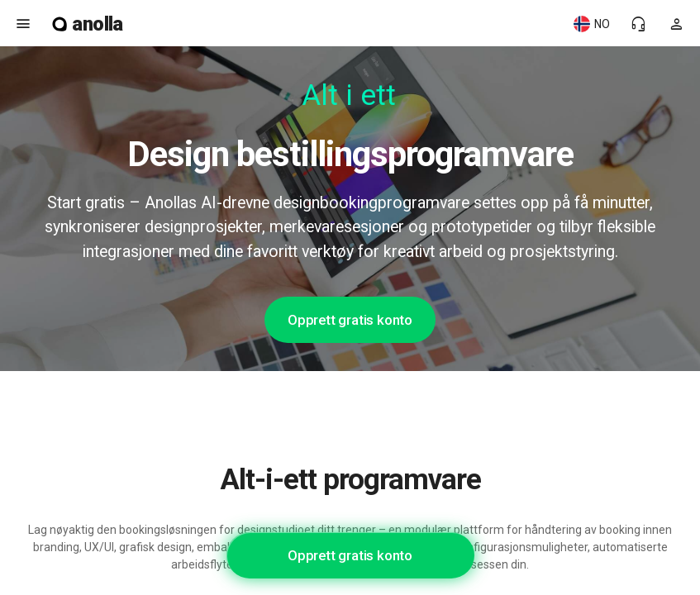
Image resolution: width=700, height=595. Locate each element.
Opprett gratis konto (350, 320)
